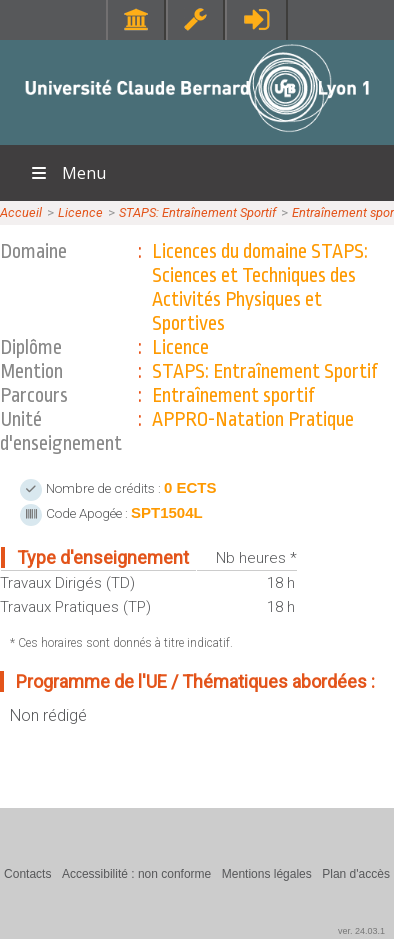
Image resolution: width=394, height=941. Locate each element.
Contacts (27, 874)
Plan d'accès (356, 874)
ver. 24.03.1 (361, 931)
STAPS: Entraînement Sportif (197, 212)
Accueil (21, 212)
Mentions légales (267, 874)
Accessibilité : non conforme (136, 874)
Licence (80, 212)
